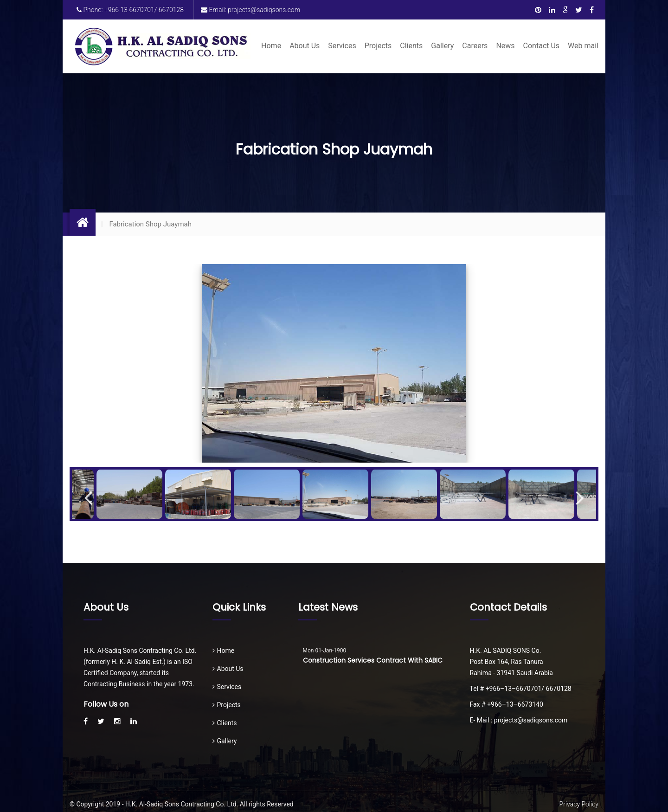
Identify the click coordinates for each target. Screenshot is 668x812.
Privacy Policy (579, 804)
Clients (411, 46)
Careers (475, 46)
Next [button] (580, 494)
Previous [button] (88, 494)
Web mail (583, 46)
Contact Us (542, 46)
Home (271, 46)
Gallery (442, 46)
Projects (378, 46)
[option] (334, 363)
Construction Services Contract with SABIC (373, 660)
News (505, 46)
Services (342, 46)
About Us (305, 46)
